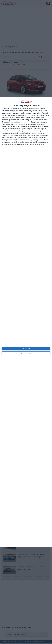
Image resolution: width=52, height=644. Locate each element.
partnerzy (20, 122)
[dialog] (26, 322)
